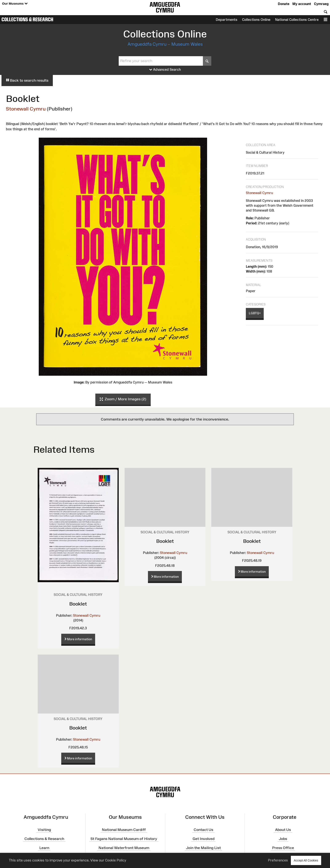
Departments (227, 20)
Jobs (283, 839)
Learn (44, 848)
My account (302, 4)
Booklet (78, 604)
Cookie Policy (116, 860)
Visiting (44, 830)
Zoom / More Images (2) (123, 399)
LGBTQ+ (255, 313)
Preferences (278, 860)
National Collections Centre (297, 20)
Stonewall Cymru (26, 109)
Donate (284, 4)
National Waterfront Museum (124, 848)
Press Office (283, 848)
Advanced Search (165, 70)
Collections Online (256, 20)
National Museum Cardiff (124, 830)
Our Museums (15, 4)
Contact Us (203, 830)
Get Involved (204, 839)
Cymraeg (321, 4)
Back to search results (27, 80)
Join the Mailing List (203, 848)
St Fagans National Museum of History (124, 839)
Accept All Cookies (306, 860)
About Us (283, 830)
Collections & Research (27, 19)
